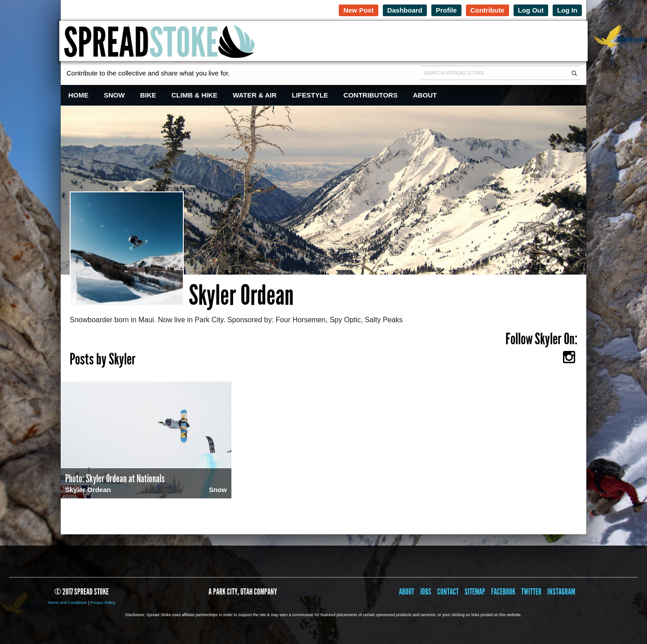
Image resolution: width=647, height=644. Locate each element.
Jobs (426, 592)
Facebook (503, 592)
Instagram (561, 592)
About (425, 95)
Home (78, 95)
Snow (114, 95)
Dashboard (405, 10)
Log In (567, 10)
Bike (148, 95)
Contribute (487, 10)
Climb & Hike (195, 95)
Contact (448, 592)
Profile (446, 10)
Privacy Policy (103, 603)
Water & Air (255, 95)
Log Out (531, 10)
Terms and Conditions (67, 603)
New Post (359, 10)
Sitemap (475, 592)
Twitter (531, 592)
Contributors (370, 95)
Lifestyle (310, 95)
